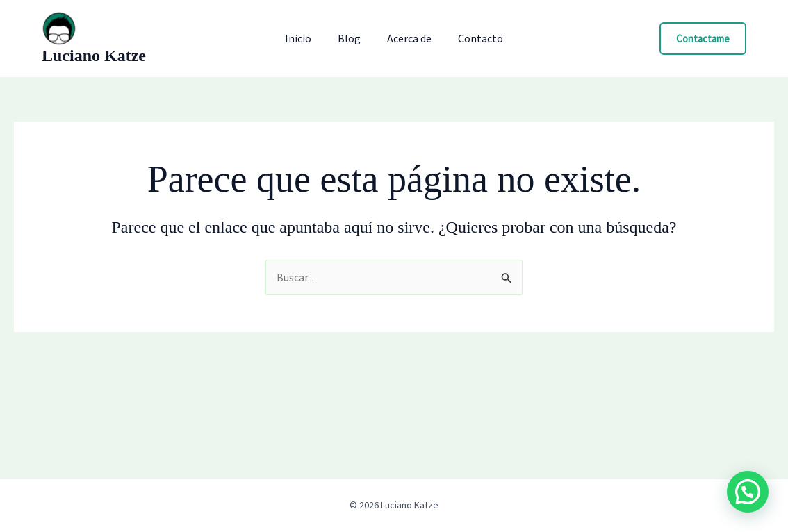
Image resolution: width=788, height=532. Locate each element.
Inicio (304, 38)
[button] (703, 39)
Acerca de (407, 38)
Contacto (474, 38)
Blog (351, 38)
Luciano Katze (94, 56)
